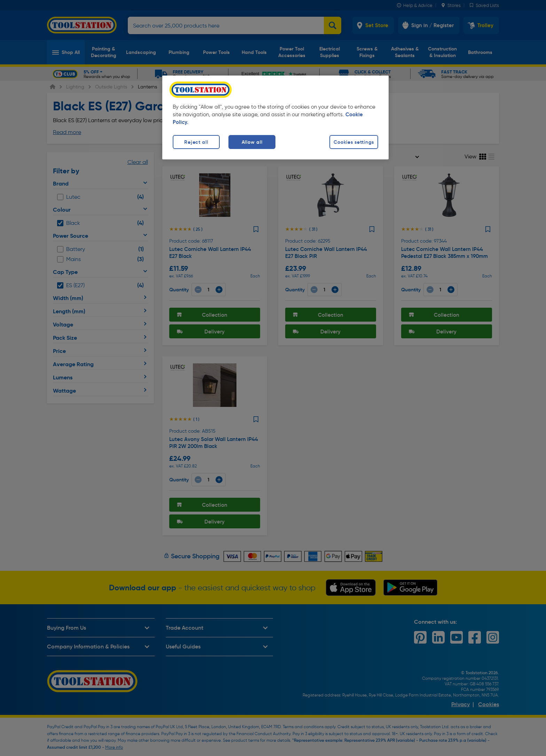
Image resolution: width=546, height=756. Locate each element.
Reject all (196, 142)
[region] (275, 117)
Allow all (252, 142)
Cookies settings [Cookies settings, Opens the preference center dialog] (354, 142)
